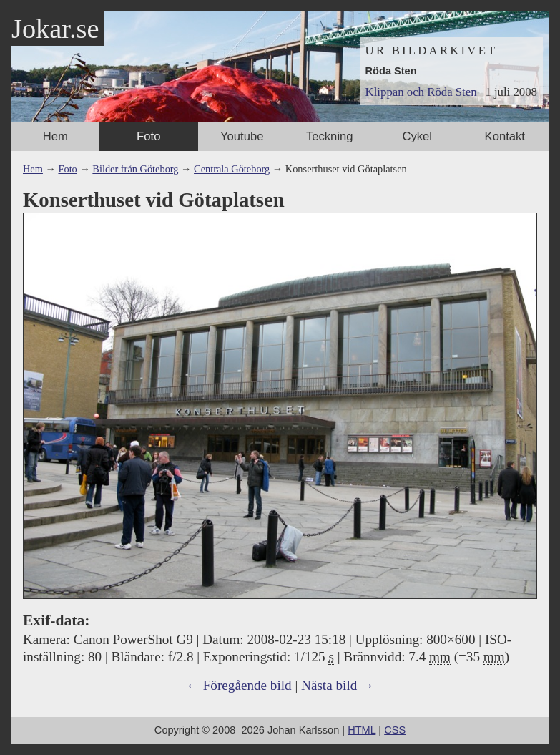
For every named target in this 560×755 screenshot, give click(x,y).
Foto (148, 136)
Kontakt (505, 136)
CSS (395, 730)
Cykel (417, 136)
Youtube (242, 136)
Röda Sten (391, 71)
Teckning (330, 136)
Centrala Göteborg (232, 169)
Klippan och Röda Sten (421, 92)
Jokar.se (55, 29)
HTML (362, 730)
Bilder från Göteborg (135, 169)
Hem (55, 136)
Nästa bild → (338, 685)
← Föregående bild (239, 685)
